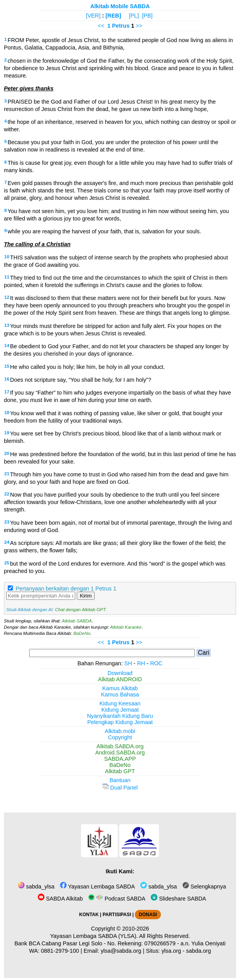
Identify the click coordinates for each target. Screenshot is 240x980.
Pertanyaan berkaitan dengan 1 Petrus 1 (66, 589)
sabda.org (199, 951)
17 (7, 392)
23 (7, 522)
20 (7, 453)
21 (7, 474)
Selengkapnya (204, 887)
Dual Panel (120, 788)
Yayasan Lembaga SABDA (97, 887)
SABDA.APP (120, 759)
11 (7, 277)
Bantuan (120, 780)
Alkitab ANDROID (120, 679)
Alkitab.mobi (120, 731)
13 (7, 325)
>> (139, 26)
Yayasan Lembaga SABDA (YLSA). (94, 936)
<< (101, 26)
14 (7, 345)
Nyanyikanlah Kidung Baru (120, 716)
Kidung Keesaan (120, 703)
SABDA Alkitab (60, 899)
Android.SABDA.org (120, 753)
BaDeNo (82, 633)
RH (141, 663)
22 (7, 494)
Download (120, 673)
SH (128, 663)
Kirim (86, 596)
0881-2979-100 (60, 951)
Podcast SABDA (117, 899)
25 (7, 563)
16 (7, 379)
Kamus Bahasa (120, 694)
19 (7, 433)
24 (7, 542)
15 (7, 366)
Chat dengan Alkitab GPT (80, 610)
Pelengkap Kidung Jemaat (120, 722)
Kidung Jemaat (120, 710)
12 (7, 297)
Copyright (120, 737)
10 (7, 257)
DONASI (148, 915)
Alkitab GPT (120, 771)
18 (7, 412)
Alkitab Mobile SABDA (120, 6)
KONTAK (89, 915)
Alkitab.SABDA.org (120, 746)
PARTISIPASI (117, 915)
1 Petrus (119, 26)
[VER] (93, 16)
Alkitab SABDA (77, 621)
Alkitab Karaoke (126, 627)
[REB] (113, 16)
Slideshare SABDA (178, 899)
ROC (156, 663)
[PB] (147, 16)
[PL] (134, 16)
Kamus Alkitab (120, 688)
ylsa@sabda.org (121, 951)
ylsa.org (171, 951)
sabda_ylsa (36, 887)
